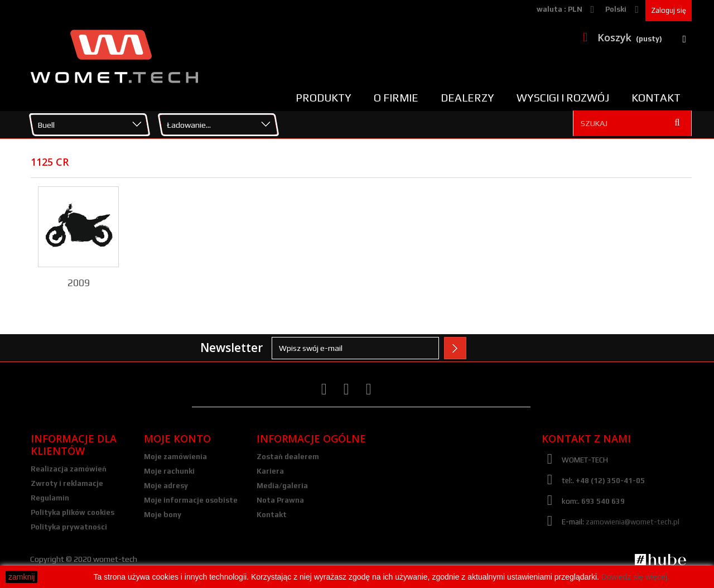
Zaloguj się (669, 10)
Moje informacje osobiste (191, 500)
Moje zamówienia (175, 457)
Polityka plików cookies (73, 512)
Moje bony (163, 515)
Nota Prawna (280, 500)
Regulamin (50, 498)
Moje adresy (166, 486)
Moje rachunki (169, 471)
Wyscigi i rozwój (563, 98)
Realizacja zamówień (69, 469)
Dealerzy (467, 98)
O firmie (396, 98)
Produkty (324, 98)
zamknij (21, 577)
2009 (79, 283)
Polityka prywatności (69, 527)
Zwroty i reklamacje (67, 483)
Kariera (270, 471)
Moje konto (177, 438)
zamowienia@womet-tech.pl (633, 522)
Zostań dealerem (288, 457)
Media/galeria (282, 486)
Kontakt (656, 98)
